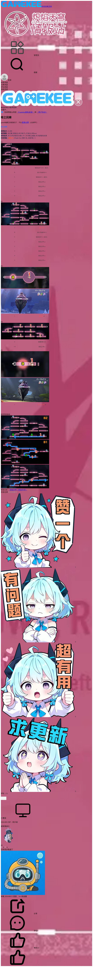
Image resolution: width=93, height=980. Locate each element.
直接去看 (25, 122)
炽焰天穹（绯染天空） (18, 490)
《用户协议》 (42, 112)
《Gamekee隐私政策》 (26, 112)
